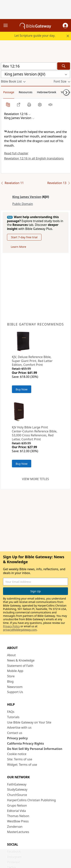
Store (11, 676)
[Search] (64, 66)
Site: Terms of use (20, 759)
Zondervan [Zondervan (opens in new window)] (15, 827)
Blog (10, 681)
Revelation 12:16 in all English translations (34, 158)
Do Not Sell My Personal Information (35, 749)
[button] (65, 25)
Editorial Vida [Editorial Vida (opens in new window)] (17, 811)
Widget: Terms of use (22, 765)
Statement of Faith (20, 666)
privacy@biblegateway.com (20, 630)
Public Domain (23, 204)
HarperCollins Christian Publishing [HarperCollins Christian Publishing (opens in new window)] (32, 800)
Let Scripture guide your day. (35, 36)
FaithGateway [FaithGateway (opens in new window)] (17, 784)
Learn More (18, 247)
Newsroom (15, 687)
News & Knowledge (21, 660)
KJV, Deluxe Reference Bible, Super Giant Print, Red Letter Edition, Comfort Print (32, 361)
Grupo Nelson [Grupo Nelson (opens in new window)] (17, 805)
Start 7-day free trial (24, 237)
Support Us (15, 692)
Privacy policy (18, 738)
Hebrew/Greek (47, 92)
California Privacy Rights (26, 743)
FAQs (11, 712)
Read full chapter (16, 153)
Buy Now (22, 389)
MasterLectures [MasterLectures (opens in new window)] (18, 832)
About (11, 655)
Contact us (15, 733)
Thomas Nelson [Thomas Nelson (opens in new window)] (18, 816)
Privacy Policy (11, 626)
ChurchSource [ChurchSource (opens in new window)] (17, 795)
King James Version (27, 197)
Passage (9, 92)
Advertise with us (19, 727)
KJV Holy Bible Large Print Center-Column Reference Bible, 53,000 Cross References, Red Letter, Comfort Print (35, 433)
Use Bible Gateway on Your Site (29, 722)
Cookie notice (17, 754)
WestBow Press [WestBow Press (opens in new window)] (18, 821)
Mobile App (15, 671)
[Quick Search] (29, 66)
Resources (26, 92)
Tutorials (13, 717)
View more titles (35, 479)
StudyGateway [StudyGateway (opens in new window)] (17, 789)
